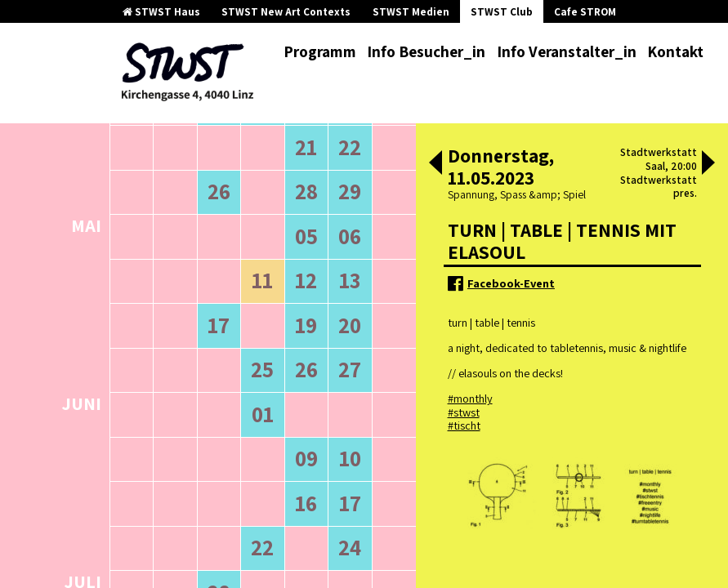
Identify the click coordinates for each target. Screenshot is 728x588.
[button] (435, 164)
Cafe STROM (585, 12)
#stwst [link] (464, 412)
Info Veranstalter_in (567, 51)
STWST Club (502, 12)
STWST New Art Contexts (286, 12)
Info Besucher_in (426, 51)
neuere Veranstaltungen (319, 208)
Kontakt (675, 51)
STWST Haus (161, 12)
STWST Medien (411, 12)
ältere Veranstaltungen (176, 208)
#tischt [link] (464, 425)
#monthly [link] (470, 398)
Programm (320, 51)
